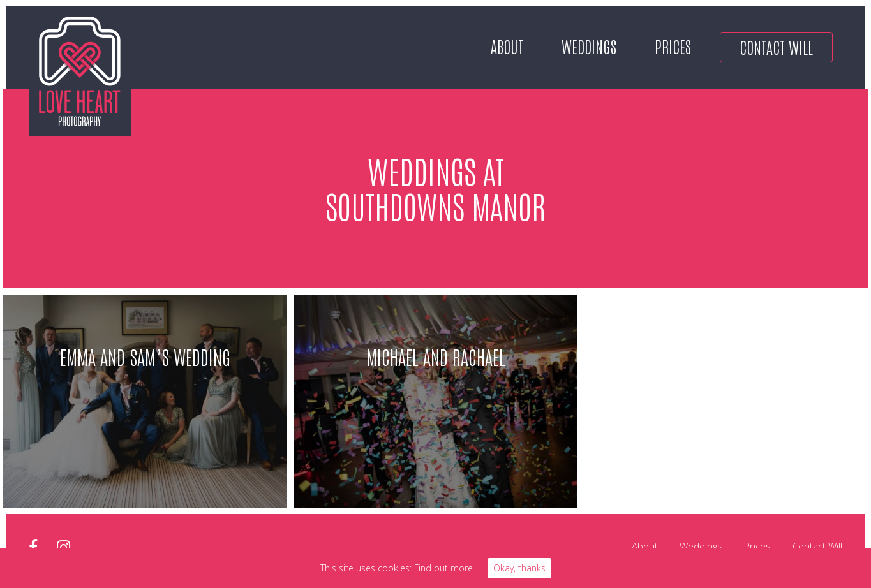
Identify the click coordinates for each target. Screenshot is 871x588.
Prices (673, 46)
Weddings (589, 46)
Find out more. (444, 568)
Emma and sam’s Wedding (145, 356)
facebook (33, 548)
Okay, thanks (519, 568)
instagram (63, 548)
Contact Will (776, 47)
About (507, 46)
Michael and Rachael (436, 356)
